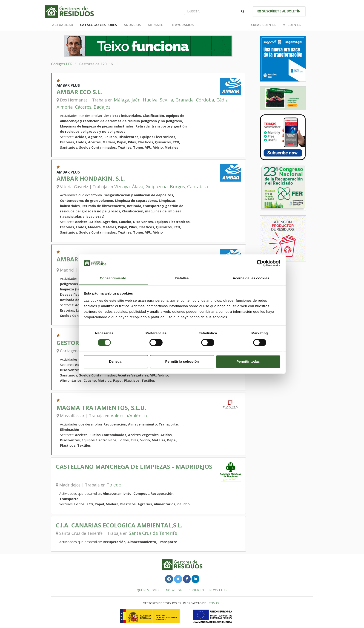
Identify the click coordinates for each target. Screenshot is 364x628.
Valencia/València (129, 415)
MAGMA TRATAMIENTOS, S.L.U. (101, 408)
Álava (138, 187)
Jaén (136, 100)
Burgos (177, 187)
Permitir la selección (182, 362)
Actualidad (63, 25)
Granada (185, 100)
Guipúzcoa (157, 187)
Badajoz (102, 107)
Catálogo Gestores (98, 25)
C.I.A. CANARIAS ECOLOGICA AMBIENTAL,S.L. (119, 525)
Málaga (122, 100)
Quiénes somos (149, 590)
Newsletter (218, 590)
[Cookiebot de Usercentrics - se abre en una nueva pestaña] (260, 263)
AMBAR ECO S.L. (79, 92)
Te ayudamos (182, 25)
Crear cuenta (263, 25)
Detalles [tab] (182, 278)
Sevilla (166, 100)
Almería (65, 107)
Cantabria (198, 187)
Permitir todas (248, 362)
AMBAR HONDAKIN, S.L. (91, 178)
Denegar (116, 362)
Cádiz (222, 100)
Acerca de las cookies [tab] (251, 278)
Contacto (196, 590)
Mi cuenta (293, 25)
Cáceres (83, 107)
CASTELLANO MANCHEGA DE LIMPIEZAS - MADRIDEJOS (134, 467)
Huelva (150, 100)
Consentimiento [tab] (113, 278)
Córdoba (205, 100)
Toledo (114, 485)
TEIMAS (214, 603)
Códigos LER (62, 64)
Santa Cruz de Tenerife (153, 533)
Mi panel (155, 25)
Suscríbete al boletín (279, 11)
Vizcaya (122, 187)
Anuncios (132, 25)
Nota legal (175, 590)
